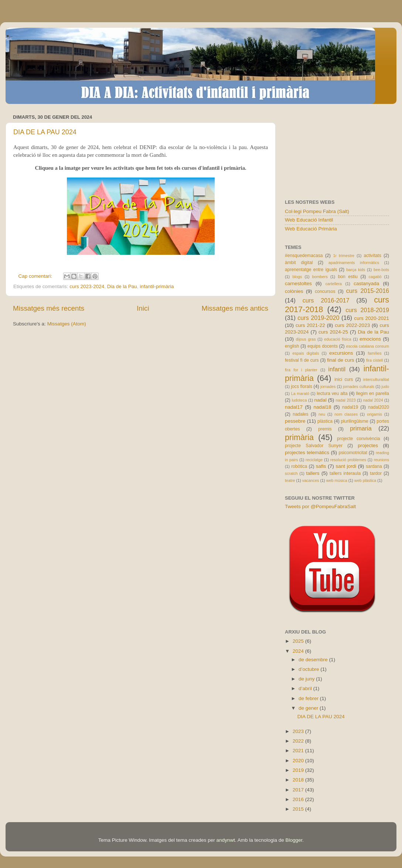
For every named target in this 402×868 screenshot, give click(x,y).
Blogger (294, 840)
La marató (300, 394)
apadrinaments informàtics (354, 263)
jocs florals (301, 386)
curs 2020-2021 (372, 318)
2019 (299, 770)
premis (325, 429)
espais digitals (306, 353)
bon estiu (348, 277)
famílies (374, 353)
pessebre (295, 421)
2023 (299, 731)
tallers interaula (345, 473)
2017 (299, 790)
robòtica (299, 466)
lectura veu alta (332, 394)
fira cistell (374, 360)
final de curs (341, 360)
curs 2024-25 (333, 332)
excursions (341, 353)
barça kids (356, 270)
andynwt (226, 840)
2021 (299, 751)
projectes (368, 445)
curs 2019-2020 (318, 318)
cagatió (375, 277)
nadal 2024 (373, 400)
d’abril (306, 688)
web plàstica (365, 480)
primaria (361, 428)
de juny (307, 679)
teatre (290, 480)
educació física (338, 339)
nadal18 (323, 407)
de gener (309, 708)
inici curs (344, 379)
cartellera (334, 284)
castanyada (366, 283)
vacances (311, 480)
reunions (381, 460)
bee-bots (381, 270)
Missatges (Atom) (67, 324)
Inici (143, 308)
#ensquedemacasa (304, 256)
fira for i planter (301, 370)
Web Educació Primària (311, 229)
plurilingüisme (355, 421)
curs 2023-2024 (87, 286)
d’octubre (309, 669)
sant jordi (346, 466)
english (292, 346)
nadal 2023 (346, 400)
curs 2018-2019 (367, 310)
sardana (374, 466)
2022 (299, 741)
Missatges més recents (49, 308)
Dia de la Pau (122, 286)
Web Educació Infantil (309, 220)
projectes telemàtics (307, 452)
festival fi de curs (302, 360)
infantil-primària (157, 286)
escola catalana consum (367, 346)
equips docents (323, 346)
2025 (299, 641)
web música (337, 480)
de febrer (309, 698)
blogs (297, 277)
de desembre (314, 660)
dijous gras (306, 339)
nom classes (346, 414)
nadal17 (294, 407)
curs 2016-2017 (326, 300)
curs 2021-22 (310, 325)
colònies (294, 291)
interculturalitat (376, 379)
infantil (337, 369)
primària (299, 437)
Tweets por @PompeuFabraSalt (320, 506)
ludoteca (299, 400)
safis (321, 466)
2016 (299, 799)
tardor (376, 473)
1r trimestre (344, 256)
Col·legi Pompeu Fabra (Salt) (317, 211)
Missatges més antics (235, 308)
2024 (299, 651)
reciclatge (314, 460)
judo (385, 386)
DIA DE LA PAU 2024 (45, 132)
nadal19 (350, 407)
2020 (299, 761)
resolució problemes (348, 460)
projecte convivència (358, 439)
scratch (291, 473)
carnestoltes (298, 283)
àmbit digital (299, 263)
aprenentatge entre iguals (311, 270)
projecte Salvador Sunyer (314, 446)
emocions (370, 339)
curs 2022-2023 (352, 325)
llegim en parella (372, 394)
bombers (320, 277)
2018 (299, 780)
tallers (313, 473)
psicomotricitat (353, 453)
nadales (301, 414)
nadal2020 (379, 407)
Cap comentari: (36, 276)
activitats (372, 256)
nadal (321, 400)
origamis (374, 414)
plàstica (325, 421)
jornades (328, 386)
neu (322, 414)
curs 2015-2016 (368, 291)
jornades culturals (359, 386)
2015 (299, 809)
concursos (325, 291)
